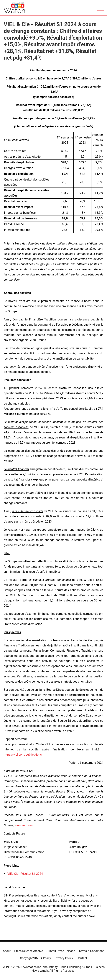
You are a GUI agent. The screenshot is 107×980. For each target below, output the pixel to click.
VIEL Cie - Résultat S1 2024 (25, 874)
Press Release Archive (29, 951)
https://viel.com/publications (23, 755)
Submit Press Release (61, 951)
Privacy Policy (64, 958)
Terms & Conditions (91, 951)
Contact (82, 958)
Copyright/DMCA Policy (36, 958)
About (7, 951)
